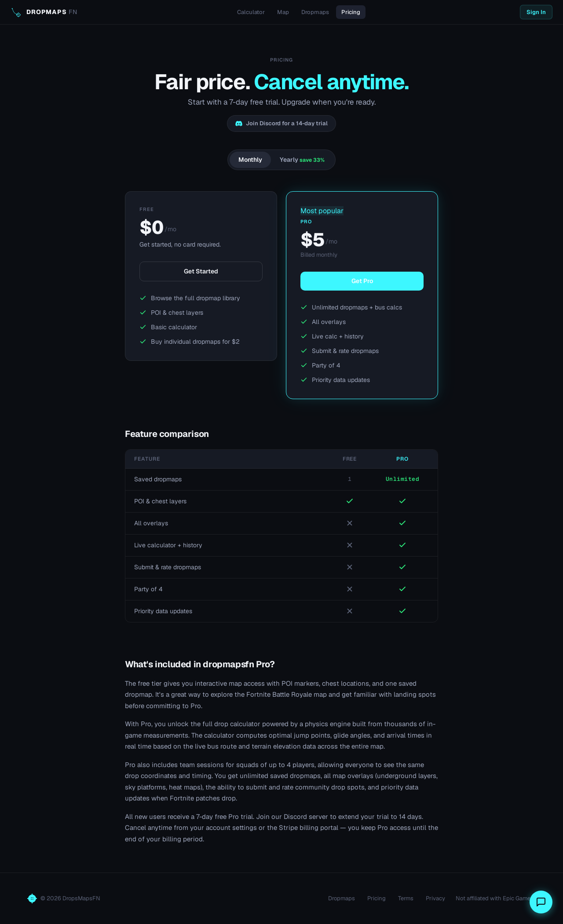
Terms (406, 898)
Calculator (251, 12)
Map (283, 12)
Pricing (351, 12)
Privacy (435, 898)
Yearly (302, 160)
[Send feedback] (541, 902)
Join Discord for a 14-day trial (281, 123)
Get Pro (362, 281)
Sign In (536, 12)
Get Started (201, 271)
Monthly (250, 160)
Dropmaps (315, 12)
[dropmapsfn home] (44, 12)
